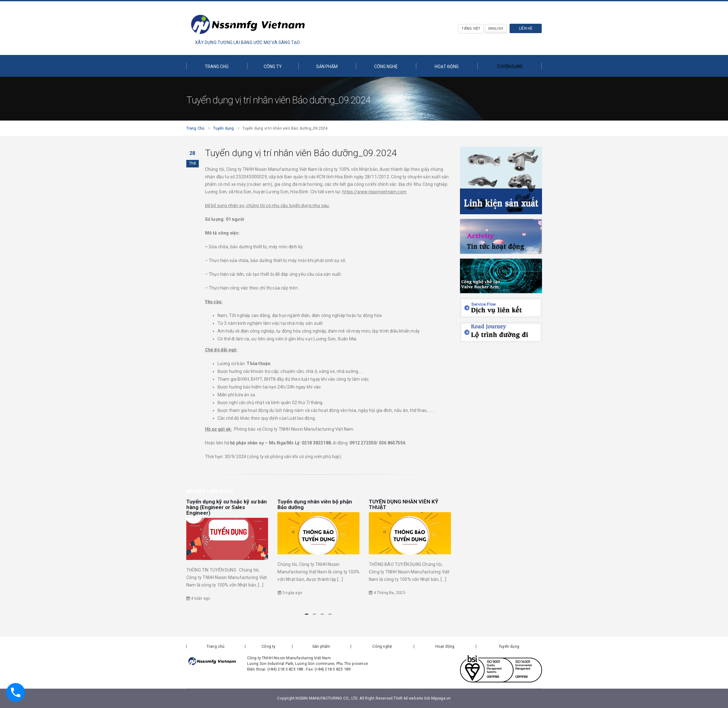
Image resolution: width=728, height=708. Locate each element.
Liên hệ (526, 28)
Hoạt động (447, 67)
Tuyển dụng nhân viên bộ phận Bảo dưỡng (315, 504)
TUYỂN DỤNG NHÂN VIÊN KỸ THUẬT (404, 504)
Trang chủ (217, 67)
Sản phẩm (327, 67)
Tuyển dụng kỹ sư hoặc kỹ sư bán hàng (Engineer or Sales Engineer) (227, 507)
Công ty (273, 67)
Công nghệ (386, 67)
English (496, 29)
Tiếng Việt (471, 29)
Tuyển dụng (510, 67)
